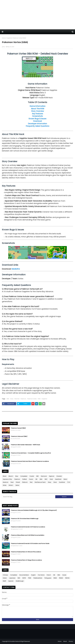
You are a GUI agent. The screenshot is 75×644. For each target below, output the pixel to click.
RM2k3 (61, 578)
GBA (8, 399)
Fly (4, 47)
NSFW (24, 578)
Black (5, 476)
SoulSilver (62, 482)
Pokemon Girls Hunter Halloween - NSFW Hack (25, 445)
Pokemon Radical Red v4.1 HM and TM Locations (26, 552)
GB (36, 479)
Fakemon (17, 479)
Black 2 (11, 476)
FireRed (25, 479)
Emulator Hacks (14, 641)
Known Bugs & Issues (37, 119)
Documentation (24, 575)
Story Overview (38, 111)
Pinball (18, 482)
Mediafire (16, 269)
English (33, 575)
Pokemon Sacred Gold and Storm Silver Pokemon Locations (30, 461)
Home (4, 38)
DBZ (37, 476)
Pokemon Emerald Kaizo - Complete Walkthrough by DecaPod (31, 453)
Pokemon (23, 399)
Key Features (38, 114)
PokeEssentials (38, 578)
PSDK (30, 578)
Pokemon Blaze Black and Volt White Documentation (28, 535)
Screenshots (38, 116)
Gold (51, 479)
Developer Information (37, 124)
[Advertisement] (37, 15)
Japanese (12, 578)
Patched (17, 399)
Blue (17, 476)
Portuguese (48, 578)
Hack (12, 399)
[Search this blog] (29, 497)
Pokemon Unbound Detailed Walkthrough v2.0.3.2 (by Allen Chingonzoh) (34, 510)
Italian (5, 578)
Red (31, 482)
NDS (19, 578)
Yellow (17, 485)
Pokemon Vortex (32, 399)
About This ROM (38, 109)
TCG (69, 482)
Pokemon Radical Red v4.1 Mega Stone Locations (26, 560)
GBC (46, 479)
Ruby (50, 482)
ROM (39, 399)
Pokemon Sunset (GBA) (18, 428)
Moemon (6, 482)
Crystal (32, 476)
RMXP (4, 581)
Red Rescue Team (40, 482)
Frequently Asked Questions (38, 126)
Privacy (71, 641)
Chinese (5, 575)
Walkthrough (20, 581)
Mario (65, 479)
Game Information (37, 106)
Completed (24, 476)
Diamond (44, 476)
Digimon (52, 476)
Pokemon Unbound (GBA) (19, 436)
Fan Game (41, 575)
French (49, 575)
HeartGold (58, 479)
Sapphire (9, 38)
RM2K (55, 578)
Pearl (12, 482)
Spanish (11, 581)
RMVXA (67, 578)
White (5, 485)
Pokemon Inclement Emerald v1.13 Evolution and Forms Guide (30, 543)
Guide (64, 575)
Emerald (59, 476)
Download (38, 121)
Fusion (31, 479)
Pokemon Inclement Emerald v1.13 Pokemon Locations (28, 527)
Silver (55, 482)
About (65, 641)
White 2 (11, 485)
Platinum (25, 482)
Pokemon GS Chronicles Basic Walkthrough (25, 519)
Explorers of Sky (7, 479)
